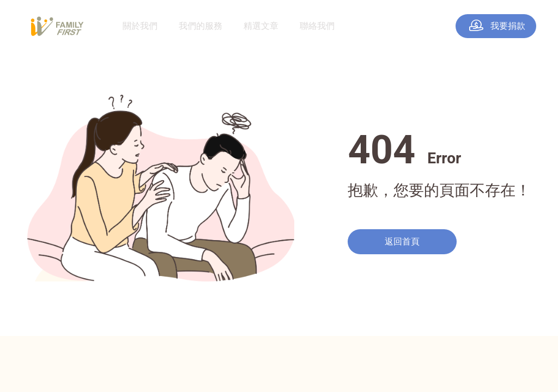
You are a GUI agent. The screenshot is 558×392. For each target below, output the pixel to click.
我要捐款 (497, 26)
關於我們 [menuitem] (140, 26)
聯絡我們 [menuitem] (317, 26)
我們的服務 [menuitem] (201, 26)
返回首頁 (402, 241)
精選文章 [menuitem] (261, 26)
